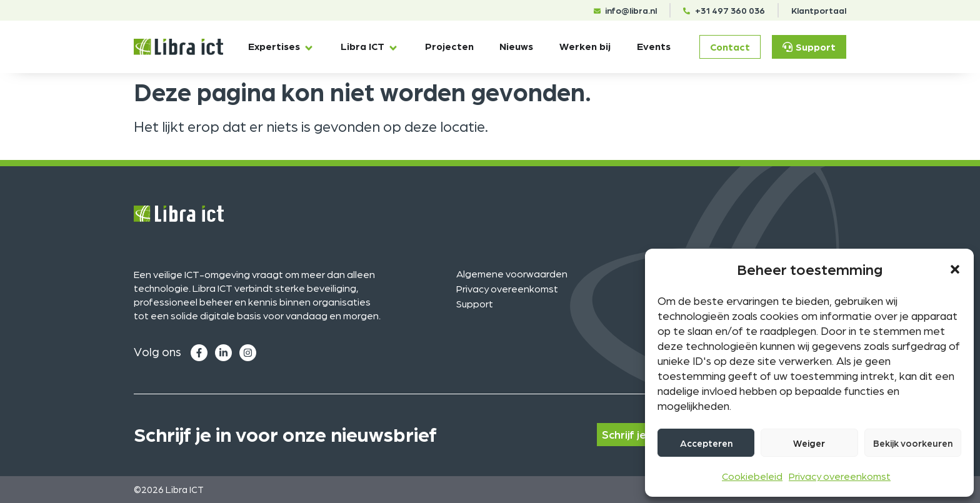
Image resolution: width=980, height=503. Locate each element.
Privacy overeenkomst (840, 476)
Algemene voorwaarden (512, 273)
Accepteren (706, 443)
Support (475, 303)
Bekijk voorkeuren (913, 443)
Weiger (809, 443)
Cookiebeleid (752, 476)
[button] (955, 269)
